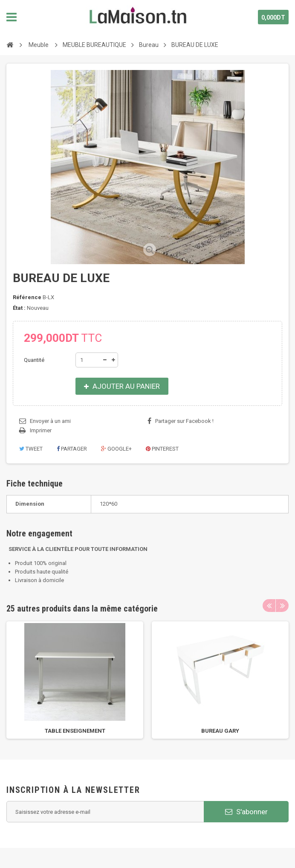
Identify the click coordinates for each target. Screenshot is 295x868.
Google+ (116, 449)
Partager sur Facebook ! (184, 421)
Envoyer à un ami (50, 421)
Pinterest (162, 449)
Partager (72, 449)
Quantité (34, 360)
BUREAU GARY (220, 731)
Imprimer (41, 430)
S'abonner (246, 812)
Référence (27, 297)
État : (19, 308)
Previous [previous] (269, 606)
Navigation (12, 17)
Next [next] (282, 606)
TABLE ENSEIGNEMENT (75, 731)
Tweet (31, 449)
